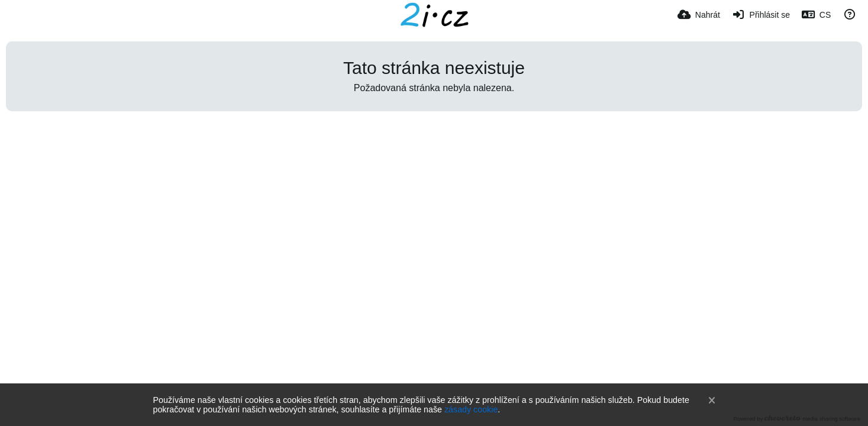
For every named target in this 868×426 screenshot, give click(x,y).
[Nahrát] (699, 15)
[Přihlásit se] (761, 15)
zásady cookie (471, 409)
